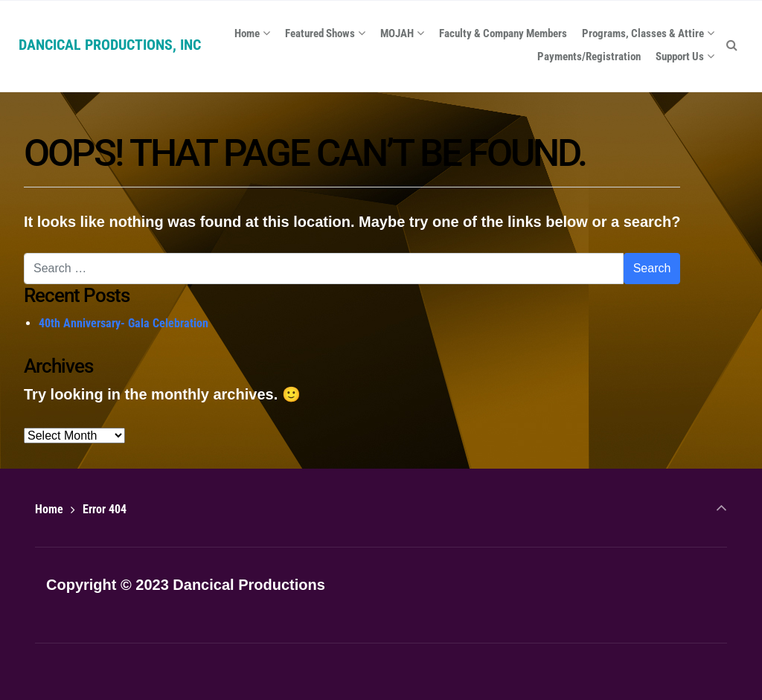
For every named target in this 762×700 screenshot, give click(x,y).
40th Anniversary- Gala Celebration (124, 323)
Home (49, 509)
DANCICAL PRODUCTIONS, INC (110, 45)
